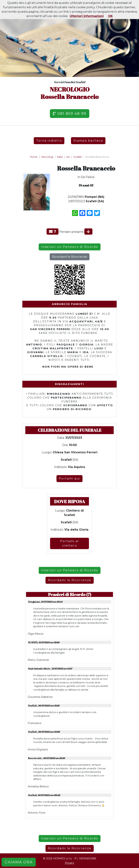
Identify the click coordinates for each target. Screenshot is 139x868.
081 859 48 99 (70, 114)
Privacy (70, 863)
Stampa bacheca (88, 141)
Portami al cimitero (69, 543)
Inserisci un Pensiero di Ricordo (70, 247)
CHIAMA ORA (19, 862)
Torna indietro (49, 141)
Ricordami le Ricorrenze (70, 257)
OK (110, 16)
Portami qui (69, 479)
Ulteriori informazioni (87, 16)
